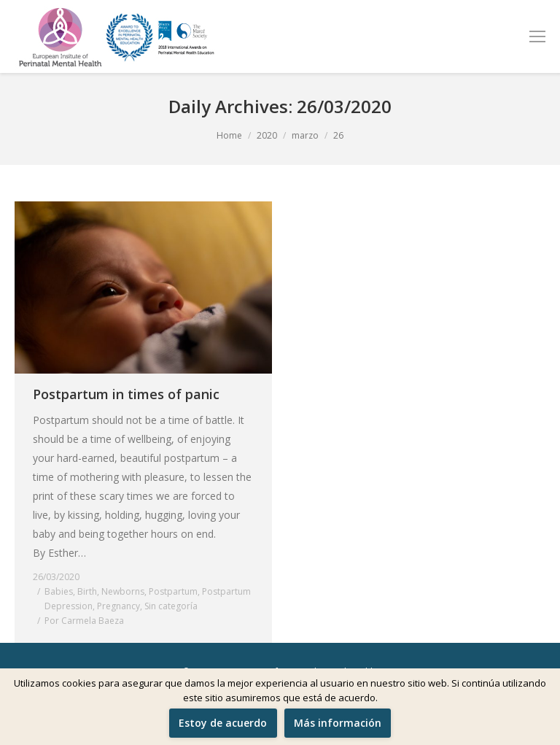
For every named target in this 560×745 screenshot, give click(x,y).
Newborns (123, 591)
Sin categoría (171, 606)
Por (84, 621)
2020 (267, 135)
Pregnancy (118, 606)
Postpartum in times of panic (126, 394)
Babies (59, 591)
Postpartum (173, 591)
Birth (87, 591)
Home (229, 135)
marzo (305, 135)
